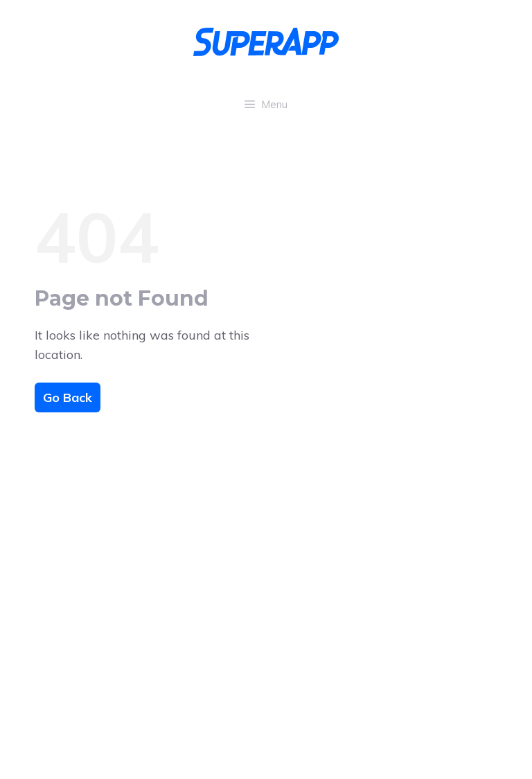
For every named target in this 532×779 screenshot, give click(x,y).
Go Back (68, 397)
